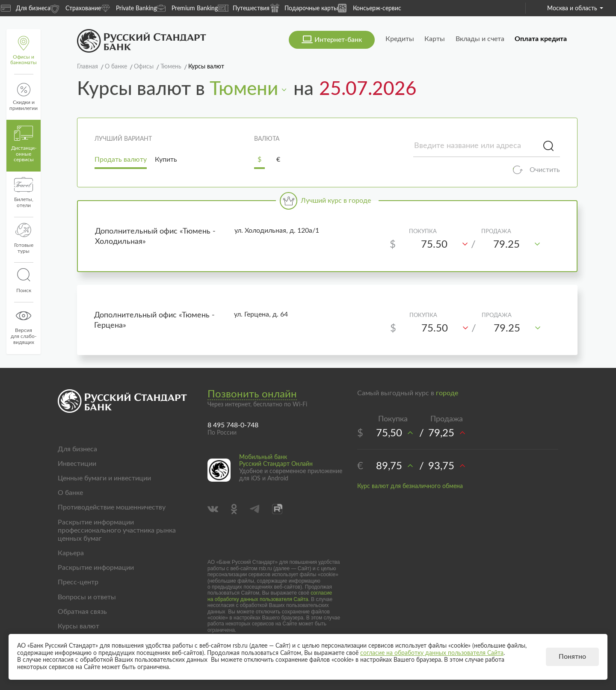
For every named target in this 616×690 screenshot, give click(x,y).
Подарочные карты (304, 8)
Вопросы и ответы (87, 597)
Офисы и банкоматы (24, 51)
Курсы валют (78, 626)
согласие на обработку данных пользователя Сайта (270, 596)
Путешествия (244, 8)
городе (447, 393)
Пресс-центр (78, 582)
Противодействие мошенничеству (112, 507)
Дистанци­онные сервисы (24, 144)
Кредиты (400, 39)
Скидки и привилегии (24, 97)
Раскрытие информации (96, 568)
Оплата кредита (541, 39)
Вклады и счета (480, 39)
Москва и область (575, 9)
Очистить (545, 170)
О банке (70, 493)
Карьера (71, 553)
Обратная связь (82, 612)
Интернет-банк (338, 40)
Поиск (24, 281)
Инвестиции (77, 464)
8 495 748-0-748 (233, 425)
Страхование (76, 8)
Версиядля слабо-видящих (24, 326)
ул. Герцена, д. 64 (261, 314)
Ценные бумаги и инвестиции (104, 478)
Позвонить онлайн (252, 394)
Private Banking (129, 8)
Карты (435, 39)
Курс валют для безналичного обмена (410, 486)
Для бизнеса (26, 8)
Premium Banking (187, 8)
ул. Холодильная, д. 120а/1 (277, 231)
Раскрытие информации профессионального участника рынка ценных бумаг (117, 530)
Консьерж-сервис (370, 8)
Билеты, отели (24, 192)
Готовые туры (24, 238)
